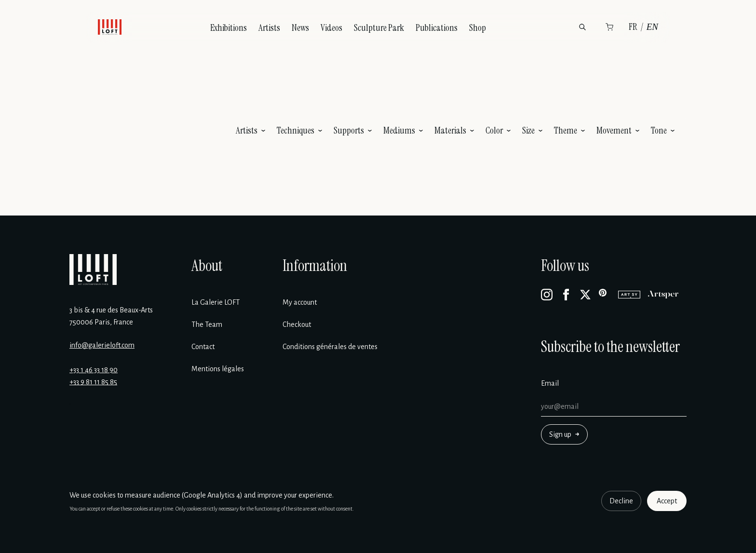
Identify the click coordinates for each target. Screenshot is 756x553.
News (300, 28)
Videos (331, 28)
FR (633, 27)
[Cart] (609, 27)
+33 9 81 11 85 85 (93, 382)
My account (300, 302)
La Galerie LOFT (216, 302)
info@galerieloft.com (102, 345)
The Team (207, 324)
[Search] (582, 27)
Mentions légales (218, 369)
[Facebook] (566, 295)
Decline (621, 501)
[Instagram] (547, 295)
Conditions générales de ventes (330, 347)
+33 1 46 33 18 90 (94, 370)
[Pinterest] (605, 295)
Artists (269, 28)
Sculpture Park (379, 28)
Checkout (297, 324)
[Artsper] (663, 295)
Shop (478, 28)
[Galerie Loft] (93, 270)
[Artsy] (629, 295)
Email (550, 383)
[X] (585, 295)
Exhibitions (229, 28)
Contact (203, 347)
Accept (667, 501)
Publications (437, 28)
